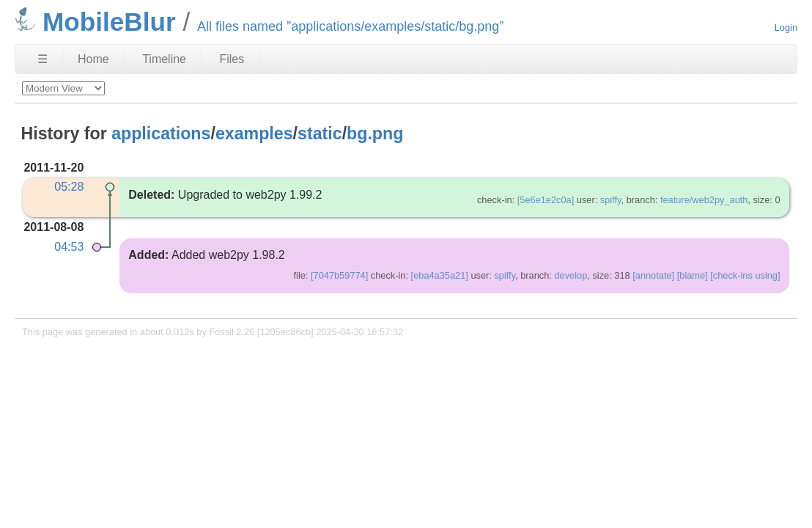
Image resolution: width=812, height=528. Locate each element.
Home (93, 59)
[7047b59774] (339, 275)
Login (786, 27)
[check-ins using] (745, 275)
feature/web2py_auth (704, 200)
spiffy (611, 200)
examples (254, 133)
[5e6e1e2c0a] (546, 200)
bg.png (375, 133)
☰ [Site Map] (43, 59)
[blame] (693, 275)
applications (161, 133)
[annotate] (653, 275)
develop (571, 275)
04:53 (69, 247)
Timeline (164, 59)
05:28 (69, 187)
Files (232, 59)
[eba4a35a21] (440, 275)
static (320, 133)
